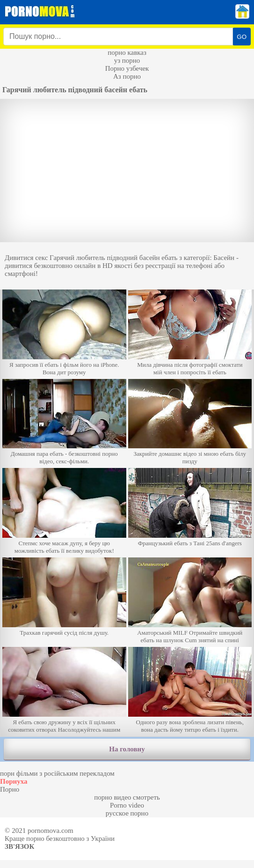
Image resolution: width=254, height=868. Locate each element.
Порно (10, 789)
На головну (127, 749)
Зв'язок (19, 846)
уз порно (127, 60)
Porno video (127, 805)
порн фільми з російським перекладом (57, 773)
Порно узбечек (127, 68)
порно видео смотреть (127, 797)
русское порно (127, 813)
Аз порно (127, 76)
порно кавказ (127, 52)
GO (242, 37)
